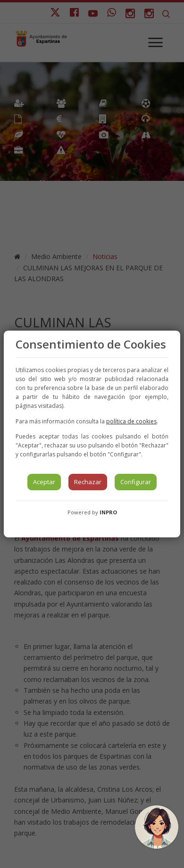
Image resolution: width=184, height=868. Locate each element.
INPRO (108, 512)
